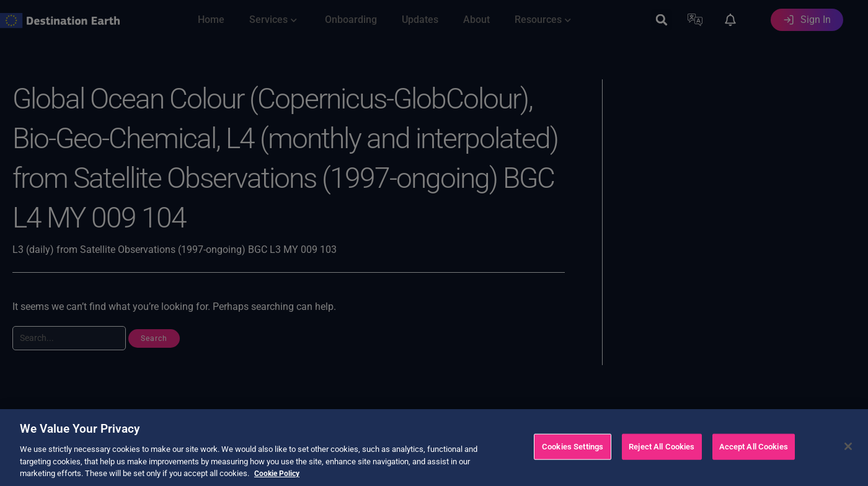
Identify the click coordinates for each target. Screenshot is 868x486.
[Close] (848, 461)
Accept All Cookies (754, 461)
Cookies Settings (573, 461)
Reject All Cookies (662, 461)
